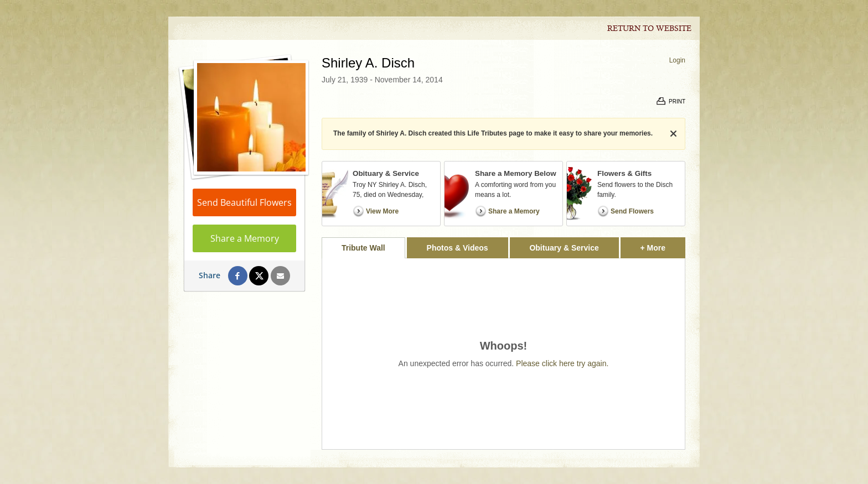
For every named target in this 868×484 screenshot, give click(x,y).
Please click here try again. (562, 363)
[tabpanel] (503, 354)
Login (677, 60)
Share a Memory (245, 238)
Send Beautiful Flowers (244, 202)
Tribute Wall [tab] (363, 248)
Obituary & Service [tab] (564, 248)
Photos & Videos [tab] (458, 248)
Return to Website (649, 29)
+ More (663, 245)
